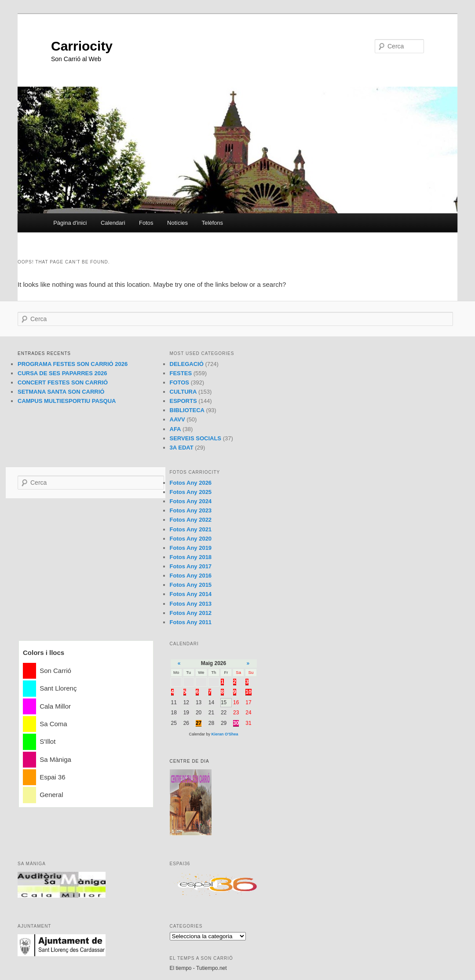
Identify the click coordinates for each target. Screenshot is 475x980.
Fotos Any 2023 (191, 510)
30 (236, 723)
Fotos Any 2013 (191, 604)
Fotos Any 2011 (191, 622)
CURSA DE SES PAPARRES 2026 (62, 373)
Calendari (113, 223)
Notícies (177, 223)
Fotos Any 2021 (191, 529)
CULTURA (183, 392)
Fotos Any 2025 (191, 492)
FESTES (181, 373)
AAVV (177, 419)
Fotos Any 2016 (191, 576)
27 (199, 723)
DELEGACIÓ (187, 364)
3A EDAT (182, 448)
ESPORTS (183, 401)
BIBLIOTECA (187, 410)
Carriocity (82, 46)
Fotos (146, 223)
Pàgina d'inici (70, 223)
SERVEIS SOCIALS (196, 438)
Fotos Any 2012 (191, 613)
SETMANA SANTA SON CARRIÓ (61, 392)
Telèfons (212, 223)
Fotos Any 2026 (191, 483)
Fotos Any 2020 (191, 539)
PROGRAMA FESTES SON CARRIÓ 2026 (73, 364)
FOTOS (180, 382)
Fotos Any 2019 (191, 548)
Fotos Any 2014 (191, 594)
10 (248, 692)
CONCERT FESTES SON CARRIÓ (63, 382)
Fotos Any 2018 (191, 557)
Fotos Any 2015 (191, 585)
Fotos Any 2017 (191, 566)
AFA (175, 429)
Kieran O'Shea (225, 734)
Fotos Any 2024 (191, 501)
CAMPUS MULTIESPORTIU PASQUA (67, 401)
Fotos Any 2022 (191, 520)
